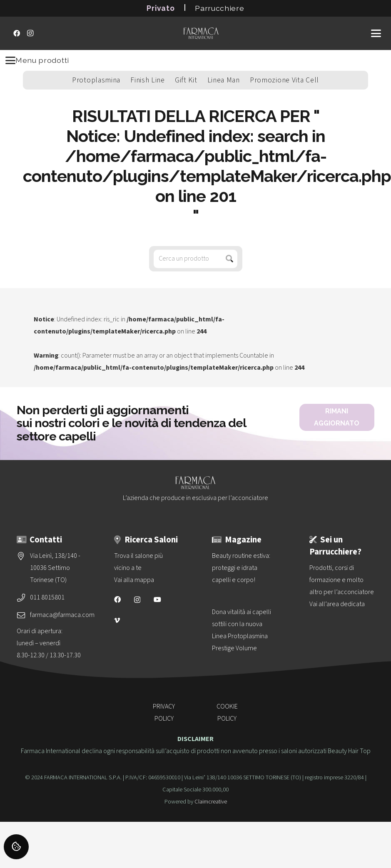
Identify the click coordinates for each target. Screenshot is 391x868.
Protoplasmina (96, 80)
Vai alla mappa (134, 580)
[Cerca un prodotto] (196, 259)
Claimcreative (211, 802)
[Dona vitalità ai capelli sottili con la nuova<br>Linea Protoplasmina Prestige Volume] (244, 630)
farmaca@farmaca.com (62, 615)
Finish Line (148, 80)
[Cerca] (230, 259)
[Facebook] (17, 33)
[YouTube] (157, 599)
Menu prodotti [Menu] (37, 60)
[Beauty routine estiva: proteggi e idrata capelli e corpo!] (244, 568)
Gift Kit (186, 80)
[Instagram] (30, 33)
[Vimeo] (117, 620)
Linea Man (224, 80)
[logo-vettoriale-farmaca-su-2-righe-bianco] (201, 33)
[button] (376, 33)
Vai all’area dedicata (337, 604)
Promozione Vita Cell (284, 80)
